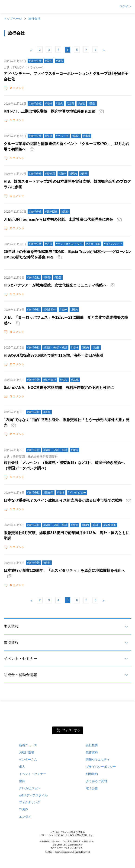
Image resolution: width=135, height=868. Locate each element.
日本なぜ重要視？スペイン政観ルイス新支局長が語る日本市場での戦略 (63, 500)
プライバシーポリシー (101, 767)
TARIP (23, 810)
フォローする (71, 730)
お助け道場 (27, 752)
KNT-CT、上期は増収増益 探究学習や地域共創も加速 (50, 111)
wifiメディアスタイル (33, 795)
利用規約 (92, 774)
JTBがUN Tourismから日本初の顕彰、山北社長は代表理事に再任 (58, 219)
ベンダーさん (28, 759)
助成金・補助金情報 (20, 675)
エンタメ (25, 817)
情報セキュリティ (98, 759)
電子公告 (92, 788)
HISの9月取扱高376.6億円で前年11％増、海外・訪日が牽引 (53, 355)
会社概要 (92, 745)
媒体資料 (92, 752)
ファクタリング (30, 802)
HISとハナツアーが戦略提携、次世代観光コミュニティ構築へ (55, 285)
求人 (22, 767)
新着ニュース (28, 745)
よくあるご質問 (96, 781)
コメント (17, 88)
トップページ (13, 19)
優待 (22, 781)
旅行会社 (34, 19)
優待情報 (11, 643)
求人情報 (11, 626)
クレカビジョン (30, 788)
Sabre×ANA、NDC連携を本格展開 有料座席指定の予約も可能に (59, 388)
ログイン (125, 6)
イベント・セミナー (20, 659)
